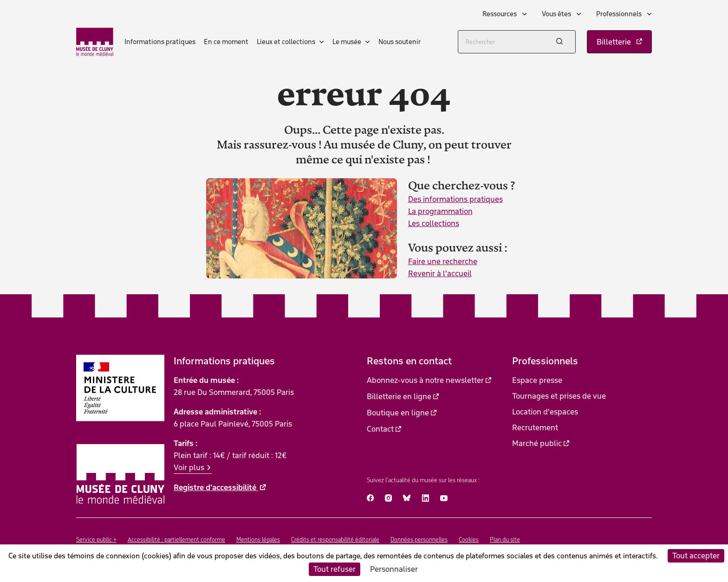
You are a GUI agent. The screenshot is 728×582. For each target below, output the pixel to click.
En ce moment (226, 42)
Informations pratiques (160, 42)
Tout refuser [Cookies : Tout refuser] (335, 569)
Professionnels (620, 14)
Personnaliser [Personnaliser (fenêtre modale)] (394, 569)
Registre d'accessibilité (216, 487)
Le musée (347, 42)
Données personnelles (419, 540)
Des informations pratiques (455, 199)
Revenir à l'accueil (440, 273)
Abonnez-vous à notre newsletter (425, 380)
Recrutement (535, 427)
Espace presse (537, 380)
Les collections (434, 223)
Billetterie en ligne (399, 396)
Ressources (500, 14)
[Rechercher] (517, 42)
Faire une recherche (443, 261)
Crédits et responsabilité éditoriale (335, 540)
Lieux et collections (286, 42)
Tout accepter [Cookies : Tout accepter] (696, 556)
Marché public (537, 443)
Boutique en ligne (398, 413)
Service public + (96, 540)
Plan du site (505, 540)
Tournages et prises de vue (559, 396)
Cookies (469, 540)
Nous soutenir (400, 42)
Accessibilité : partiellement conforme (176, 540)
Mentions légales (258, 540)
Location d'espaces (545, 412)
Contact (380, 429)
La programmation (440, 211)
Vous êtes (557, 14)
